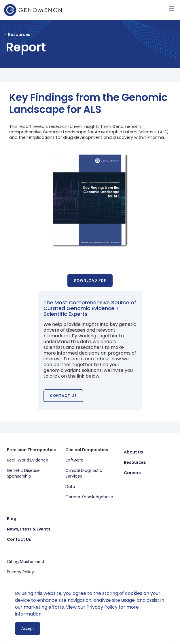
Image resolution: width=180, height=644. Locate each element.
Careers (132, 473)
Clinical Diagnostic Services (84, 473)
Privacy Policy (20, 572)
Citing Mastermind (25, 562)
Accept (28, 628)
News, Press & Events (29, 529)
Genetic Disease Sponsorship (23, 473)
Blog (12, 519)
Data (70, 487)
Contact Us (19, 539)
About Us (133, 452)
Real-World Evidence (28, 460)
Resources (135, 462)
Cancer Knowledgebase (89, 497)
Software (74, 460)
